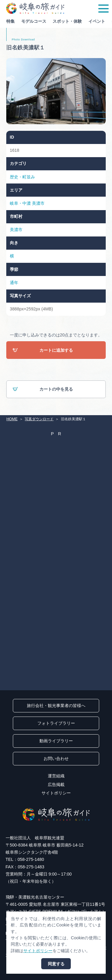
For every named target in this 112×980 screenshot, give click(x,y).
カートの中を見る (43, 389)
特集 (10, 21)
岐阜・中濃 (20, 203)
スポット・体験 (67, 21)
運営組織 (56, 776)
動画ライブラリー (56, 741)
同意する (56, 964)
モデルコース (34, 21)
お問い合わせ (56, 758)
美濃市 (38, 203)
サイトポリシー (56, 793)
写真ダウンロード (39, 419)
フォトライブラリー (56, 723)
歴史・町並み (22, 177)
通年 (14, 283)
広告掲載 (56, 785)
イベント (97, 21)
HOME (12, 419)
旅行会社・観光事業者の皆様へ (56, 706)
